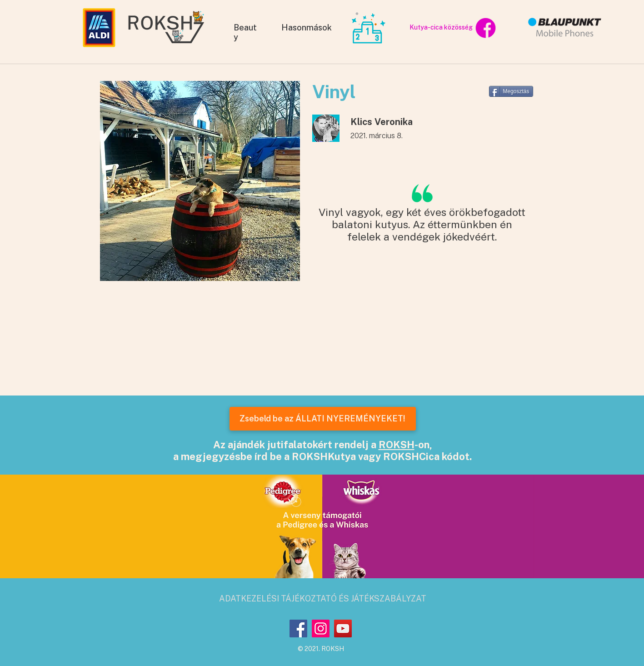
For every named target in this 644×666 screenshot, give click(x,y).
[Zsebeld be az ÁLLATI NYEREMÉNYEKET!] (323, 419)
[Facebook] (298, 628)
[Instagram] (321, 628)
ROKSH (397, 445)
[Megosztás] (511, 91)
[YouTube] (343, 628)
